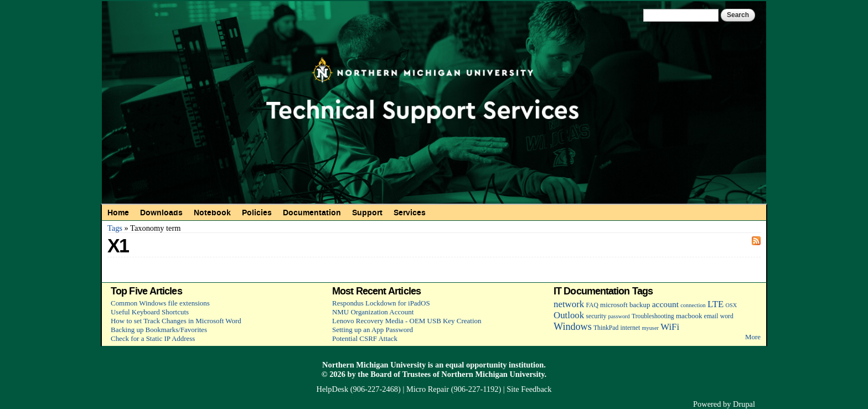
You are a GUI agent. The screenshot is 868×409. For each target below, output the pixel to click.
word (727, 316)
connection (693, 305)
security (596, 316)
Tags (115, 228)
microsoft (614, 305)
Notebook (212, 213)
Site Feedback (529, 389)
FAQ (592, 305)
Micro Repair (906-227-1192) (454, 389)
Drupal (744, 404)
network (569, 304)
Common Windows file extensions (160, 303)
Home (118, 213)
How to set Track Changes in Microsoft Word (176, 321)
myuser (650, 328)
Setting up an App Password (373, 330)
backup (640, 305)
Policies (257, 213)
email (711, 316)
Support (367, 213)
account (665, 304)
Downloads (161, 213)
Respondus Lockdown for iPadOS (381, 303)
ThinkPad (606, 328)
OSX (732, 305)
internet (631, 328)
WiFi (670, 327)
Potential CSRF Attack (365, 338)
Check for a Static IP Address (153, 338)
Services (410, 213)
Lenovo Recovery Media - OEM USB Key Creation (407, 321)
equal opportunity (476, 365)
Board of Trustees (401, 374)
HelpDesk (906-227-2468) (359, 389)
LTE (715, 304)
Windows (573, 327)
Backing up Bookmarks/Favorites (159, 330)
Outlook (569, 315)
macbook (689, 316)
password (619, 316)
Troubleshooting (653, 316)
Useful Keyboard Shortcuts (150, 312)
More (753, 337)
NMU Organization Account (373, 312)
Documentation (312, 213)
